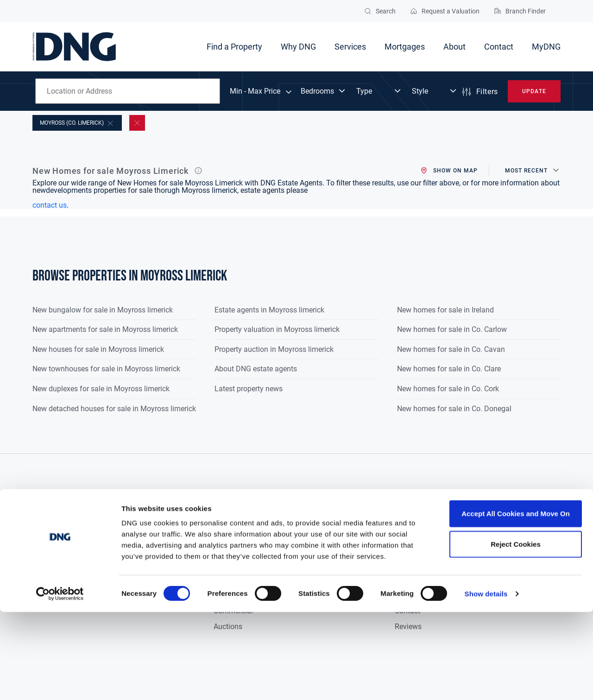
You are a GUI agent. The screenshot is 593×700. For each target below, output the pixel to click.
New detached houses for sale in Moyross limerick (114, 409)
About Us (410, 532)
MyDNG (546, 47)
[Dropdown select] (324, 91)
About (454, 47)
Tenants (227, 563)
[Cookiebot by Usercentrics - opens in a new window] (60, 682)
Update (534, 91)
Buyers (225, 532)
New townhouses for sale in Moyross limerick (106, 369)
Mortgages (405, 47)
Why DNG (298, 47)
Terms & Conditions (517, 563)
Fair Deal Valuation (335, 548)
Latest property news (249, 389)
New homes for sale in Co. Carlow (452, 329)
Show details (486, 682)
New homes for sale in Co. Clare (449, 369)
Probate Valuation (333, 563)
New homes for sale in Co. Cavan (451, 349)
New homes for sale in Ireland (445, 310)
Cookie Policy (507, 548)
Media (405, 563)
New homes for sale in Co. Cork (448, 389)
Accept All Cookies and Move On (516, 601)
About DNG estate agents (256, 369)
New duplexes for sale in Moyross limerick (101, 389)
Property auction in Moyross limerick (274, 349)
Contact (499, 47)
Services (350, 47)
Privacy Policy (508, 532)
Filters (479, 92)
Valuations (322, 532)
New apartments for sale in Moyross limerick (105, 329)
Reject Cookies (516, 632)
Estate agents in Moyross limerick (269, 310)
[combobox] (128, 91)
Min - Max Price (255, 91)
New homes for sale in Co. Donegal (454, 409)
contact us (50, 205)
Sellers (224, 548)
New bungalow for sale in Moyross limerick (103, 310)
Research (410, 548)
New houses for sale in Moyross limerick (98, 349)
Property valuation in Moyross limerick (277, 329)
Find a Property (234, 47)
